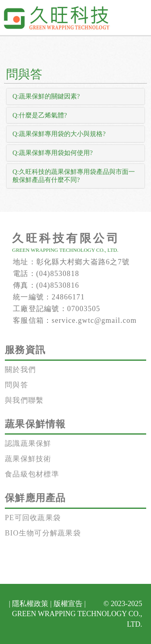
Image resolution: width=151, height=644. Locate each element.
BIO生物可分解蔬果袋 (43, 533)
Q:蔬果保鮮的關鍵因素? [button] (46, 96)
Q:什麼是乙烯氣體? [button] (40, 115)
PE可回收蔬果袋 (33, 518)
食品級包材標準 (32, 474)
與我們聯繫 (24, 400)
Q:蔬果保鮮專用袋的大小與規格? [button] (59, 134)
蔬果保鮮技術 (28, 459)
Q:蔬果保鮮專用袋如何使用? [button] (53, 153)
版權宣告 (68, 604)
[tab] (75, 96)
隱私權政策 (30, 604)
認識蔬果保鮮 (28, 443)
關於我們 (20, 370)
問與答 (17, 385)
